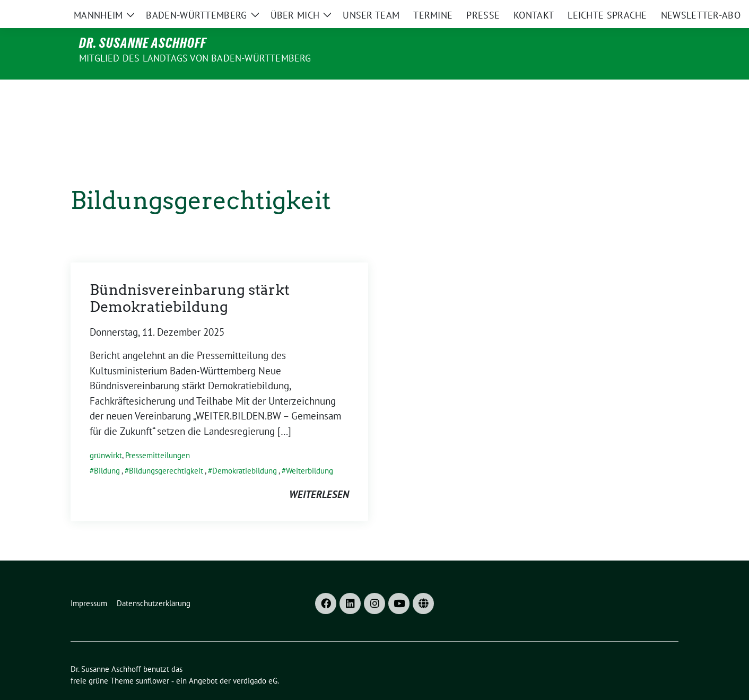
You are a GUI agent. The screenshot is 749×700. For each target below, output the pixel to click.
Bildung (107, 448)
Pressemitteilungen (158, 433)
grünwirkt (106, 433)
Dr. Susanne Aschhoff (143, 43)
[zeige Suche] (660, 10)
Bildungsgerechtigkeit (166, 448)
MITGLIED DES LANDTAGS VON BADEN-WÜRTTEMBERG (195, 58)
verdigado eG (255, 658)
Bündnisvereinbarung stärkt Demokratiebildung (190, 276)
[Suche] (645, 10)
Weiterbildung (310, 448)
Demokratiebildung (245, 448)
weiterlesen (319, 472)
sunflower (153, 658)
